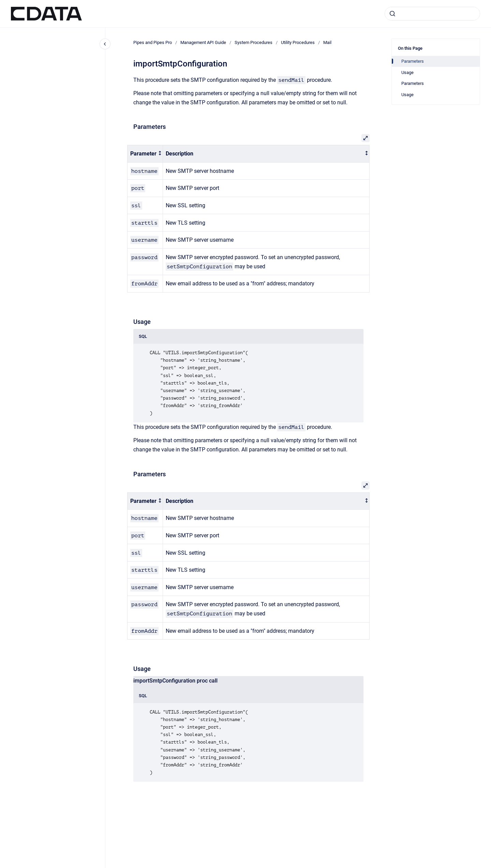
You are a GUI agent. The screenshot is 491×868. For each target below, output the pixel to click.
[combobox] (432, 14)
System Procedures (254, 42)
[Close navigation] (105, 44)
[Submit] (392, 14)
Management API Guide (203, 42)
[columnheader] (145, 154)
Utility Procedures (298, 42)
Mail (327, 42)
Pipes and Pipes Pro (153, 42)
